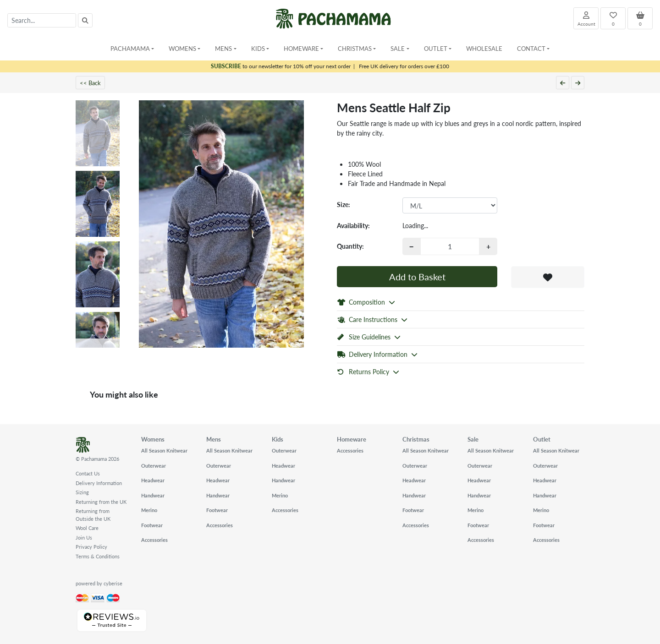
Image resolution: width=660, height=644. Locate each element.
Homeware (352, 439)
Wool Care (87, 528)
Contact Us (88, 473)
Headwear (153, 480)
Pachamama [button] (130, 48)
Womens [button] (182, 48)
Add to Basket (417, 277)
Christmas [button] (355, 48)
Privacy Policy (91, 547)
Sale (473, 439)
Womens (153, 439)
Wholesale (484, 48)
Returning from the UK (101, 502)
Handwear (153, 495)
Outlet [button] (436, 48)
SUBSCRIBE (226, 66)
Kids (278, 439)
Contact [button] (531, 48)
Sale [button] (398, 48)
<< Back (90, 83)
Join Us (84, 538)
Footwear (152, 525)
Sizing (82, 492)
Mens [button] (223, 48)
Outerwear (154, 466)
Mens (214, 439)
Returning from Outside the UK (93, 515)
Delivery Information (99, 483)
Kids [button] (258, 48)
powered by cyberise (99, 583)
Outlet (542, 439)
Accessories (154, 540)
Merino (149, 510)
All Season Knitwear (164, 450)
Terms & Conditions (98, 556)
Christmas (416, 439)
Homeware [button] (301, 48)
